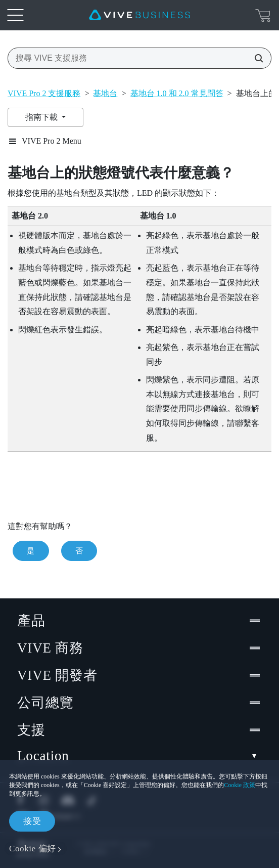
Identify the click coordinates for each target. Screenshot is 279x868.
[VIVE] (139, 15)
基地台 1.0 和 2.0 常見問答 (177, 93)
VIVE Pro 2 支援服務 (44, 93)
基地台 (105, 93)
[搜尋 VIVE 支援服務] (256, 58)
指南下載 (42, 117)
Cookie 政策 (240, 785)
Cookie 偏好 (33, 849)
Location (139, 756)
